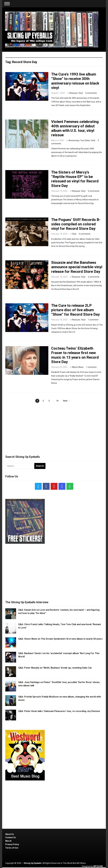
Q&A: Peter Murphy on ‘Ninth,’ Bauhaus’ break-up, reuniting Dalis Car (55, 668)
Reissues (74, 93)
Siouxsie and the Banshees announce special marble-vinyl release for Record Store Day (77, 267)
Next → (66, 401)
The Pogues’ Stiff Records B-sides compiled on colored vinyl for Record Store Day (76, 224)
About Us (10, 834)
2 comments (94, 277)
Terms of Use (12, 848)
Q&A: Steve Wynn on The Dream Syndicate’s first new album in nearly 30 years (60, 639)
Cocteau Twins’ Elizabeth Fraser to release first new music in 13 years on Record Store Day (75, 355)
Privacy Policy (12, 844)
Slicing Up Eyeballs (33, 863)
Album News (78, 367)
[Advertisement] (54, 426)
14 (57, 401)
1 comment (93, 320)
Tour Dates (85, 140)
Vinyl (81, 93)
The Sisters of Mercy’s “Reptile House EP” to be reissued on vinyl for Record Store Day (75, 179)
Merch (8, 841)
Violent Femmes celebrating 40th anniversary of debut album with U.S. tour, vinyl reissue (75, 128)
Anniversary (74, 140)
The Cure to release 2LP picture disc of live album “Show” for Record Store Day (75, 310)
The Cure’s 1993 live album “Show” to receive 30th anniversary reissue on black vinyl (75, 81)
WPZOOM (98, 866)
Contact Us (11, 837)
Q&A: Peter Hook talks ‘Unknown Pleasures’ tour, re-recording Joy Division (59, 711)
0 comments (91, 93)
